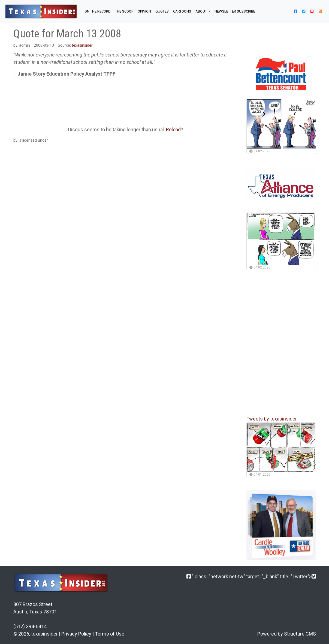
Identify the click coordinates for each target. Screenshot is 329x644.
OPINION (144, 11)
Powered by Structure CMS (287, 634)
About (202, 11)
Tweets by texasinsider (272, 419)
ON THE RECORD (98, 11)
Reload (173, 129)
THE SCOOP (124, 11)
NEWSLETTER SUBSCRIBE (235, 11)
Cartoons (182, 11)
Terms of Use (110, 634)
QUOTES (162, 11)
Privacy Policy (76, 634)
